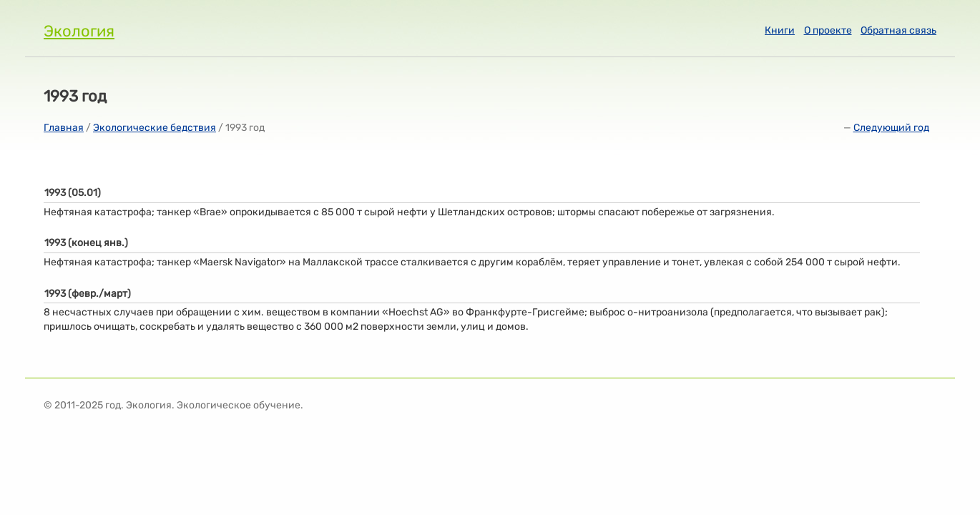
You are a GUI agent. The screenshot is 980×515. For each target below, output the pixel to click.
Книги (780, 30)
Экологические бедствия (155, 128)
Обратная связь (898, 30)
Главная (64, 128)
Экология (79, 31)
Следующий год (891, 128)
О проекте (828, 30)
